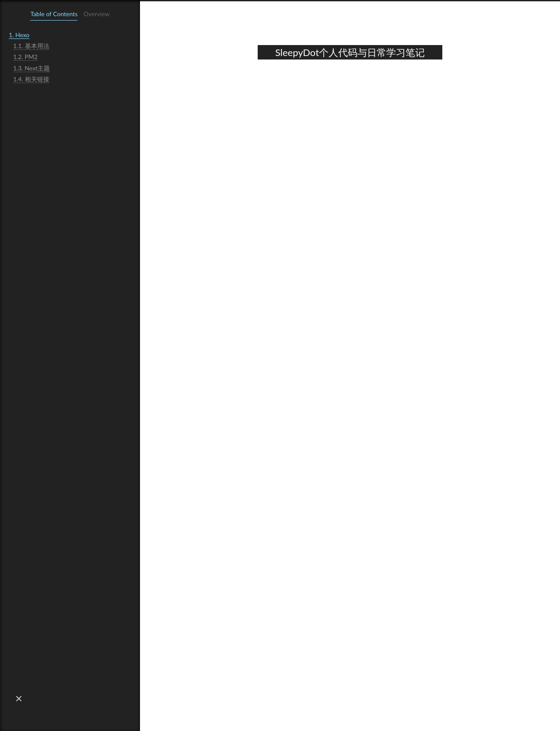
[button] (19, 699)
